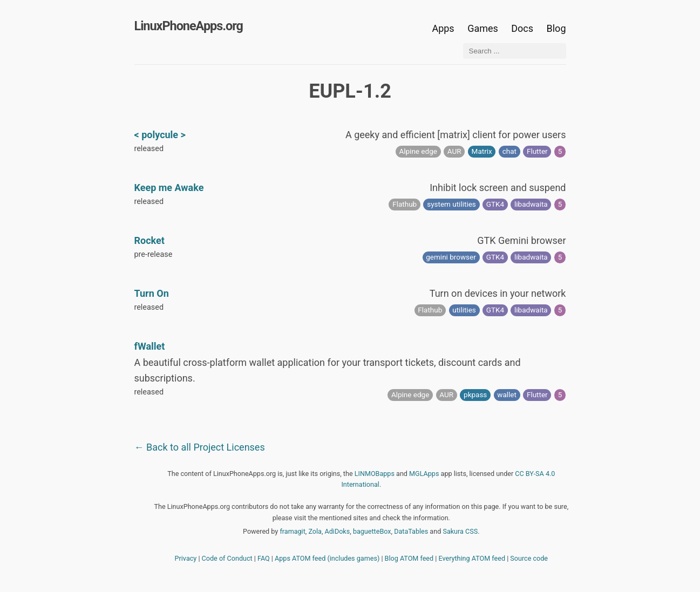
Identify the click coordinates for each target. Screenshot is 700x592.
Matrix (482, 151)
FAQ (264, 558)
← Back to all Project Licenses (200, 447)
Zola (315, 531)
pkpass (475, 394)
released (149, 149)
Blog (556, 28)
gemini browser (451, 257)
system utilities (451, 204)
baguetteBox (372, 531)
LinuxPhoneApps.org (189, 26)
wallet (507, 394)
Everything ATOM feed (472, 558)
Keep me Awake (169, 188)
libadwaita (531, 204)
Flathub (405, 204)
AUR (454, 151)
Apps (443, 28)
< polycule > (160, 135)
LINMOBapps (375, 474)
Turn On (152, 293)
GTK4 (495, 204)
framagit (292, 531)
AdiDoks (338, 531)
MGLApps (424, 474)
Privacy (186, 558)
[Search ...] (515, 51)
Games (483, 28)
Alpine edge (418, 151)
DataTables (411, 531)
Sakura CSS (460, 531)
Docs (523, 28)
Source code (529, 558)
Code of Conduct (227, 558)
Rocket (149, 240)
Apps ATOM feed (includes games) (327, 558)
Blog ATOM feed (409, 558)
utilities (464, 310)
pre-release (154, 254)
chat (509, 151)
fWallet (150, 346)
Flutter (537, 151)
